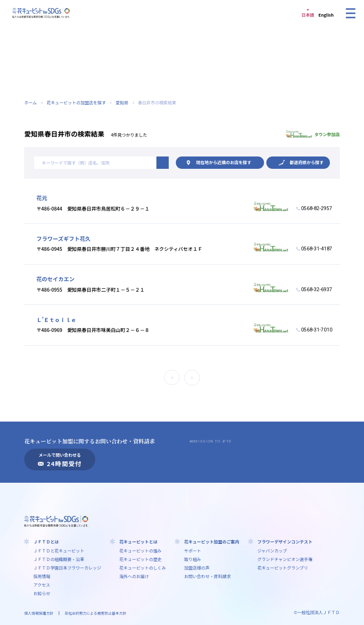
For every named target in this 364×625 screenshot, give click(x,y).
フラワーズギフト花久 (64, 239)
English (326, 15)
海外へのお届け (134, 576)
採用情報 (42, 576)
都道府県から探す (307, 162)
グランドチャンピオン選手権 (285, 559)
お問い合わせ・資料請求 (208, 576)
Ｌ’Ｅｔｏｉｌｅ (56, 320)
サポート (193, 551)
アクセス (41, 585)
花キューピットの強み (141, 551)
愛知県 (122, 103)
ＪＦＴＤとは (46, 542)
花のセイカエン (56, 279)
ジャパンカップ (272, 551)
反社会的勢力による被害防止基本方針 (96, 613)
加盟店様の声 (197, 568)
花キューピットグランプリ (283, 568)
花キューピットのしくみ (143, 568)
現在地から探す (224, 162)
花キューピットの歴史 (141, 559)
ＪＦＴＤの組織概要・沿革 (59, 559)
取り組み (193, 559)
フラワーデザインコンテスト (285, 542)
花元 (42, 198)
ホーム (31, 103)
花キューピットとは (138, 542)
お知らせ (42, 593)
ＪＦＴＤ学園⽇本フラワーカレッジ (67, 568)
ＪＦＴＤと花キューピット (59, 551)
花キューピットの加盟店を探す (76, 103)
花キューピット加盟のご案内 (212, 542)
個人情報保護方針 (39, 613)
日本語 (308, 15)
